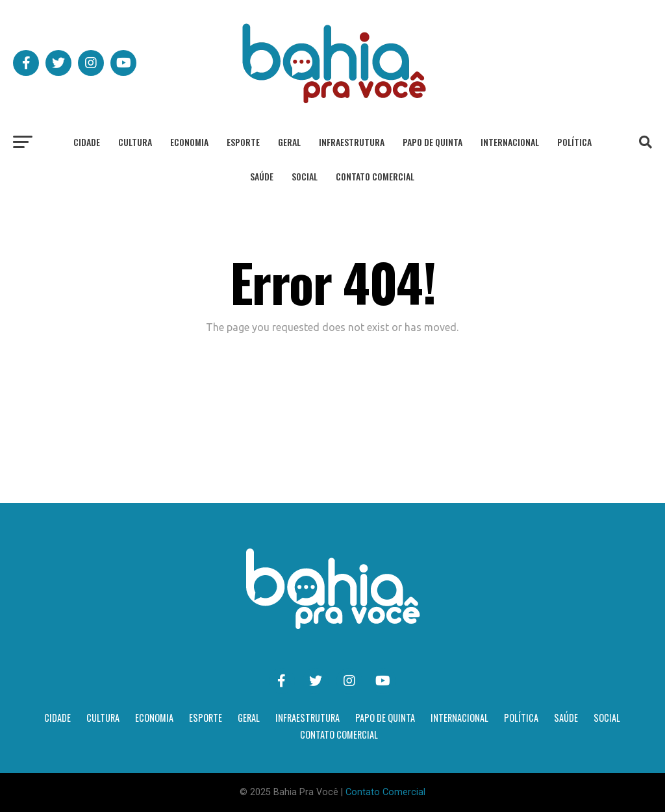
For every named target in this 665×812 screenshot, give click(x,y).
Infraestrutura (352, 142)
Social (305, 176)
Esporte (243, 142)
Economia (189, 142)
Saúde (262, 176)
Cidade (87, 142)
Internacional (510, 142)
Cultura (135, 142)
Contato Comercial (375, 176)
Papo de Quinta (433, 142)
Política (574, 142)
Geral (289, 142)
